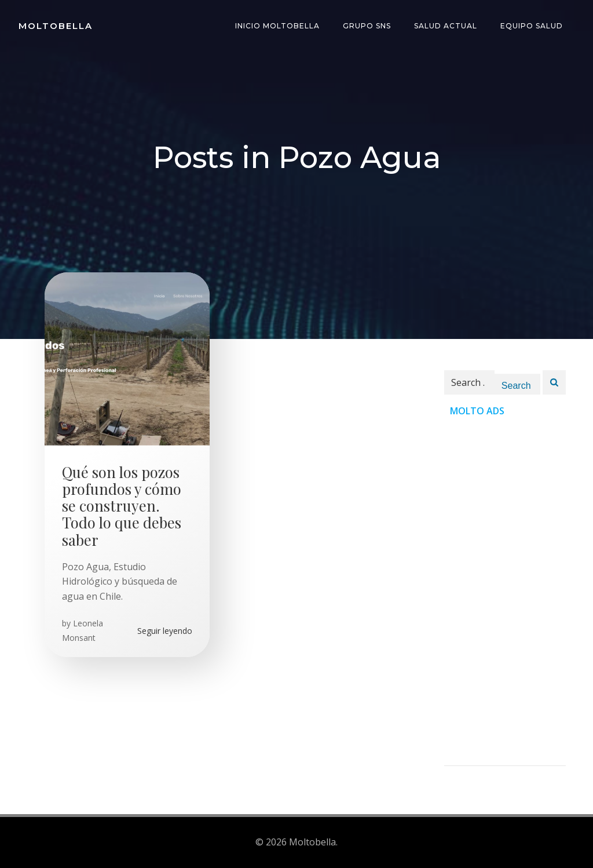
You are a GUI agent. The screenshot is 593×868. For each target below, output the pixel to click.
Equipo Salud (532, 26)
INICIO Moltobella (277, 26)
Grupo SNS (367, 26)
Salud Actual (446, 26)
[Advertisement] (505, 592)
